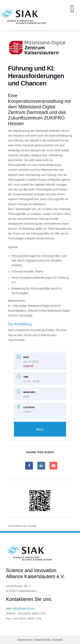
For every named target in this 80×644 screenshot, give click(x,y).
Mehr (27, 397)
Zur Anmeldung (20, 324)
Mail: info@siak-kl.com (21, 608)
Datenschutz (42, 640)
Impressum (25, 640)
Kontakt (58, 640)
